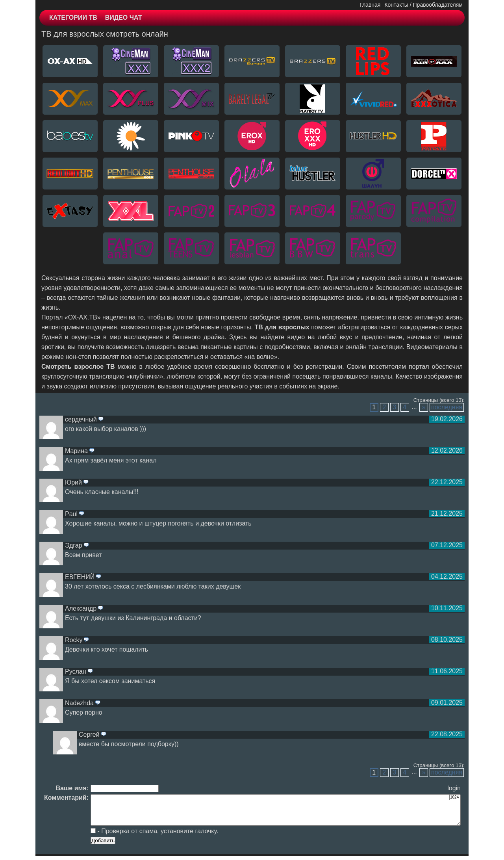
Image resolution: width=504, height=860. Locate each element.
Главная (370, 5)
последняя (447, 407)
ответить (101, 420)
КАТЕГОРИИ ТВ (73, 18)
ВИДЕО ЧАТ (124, 18)
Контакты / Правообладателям (423, 5)
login (454, 788)
